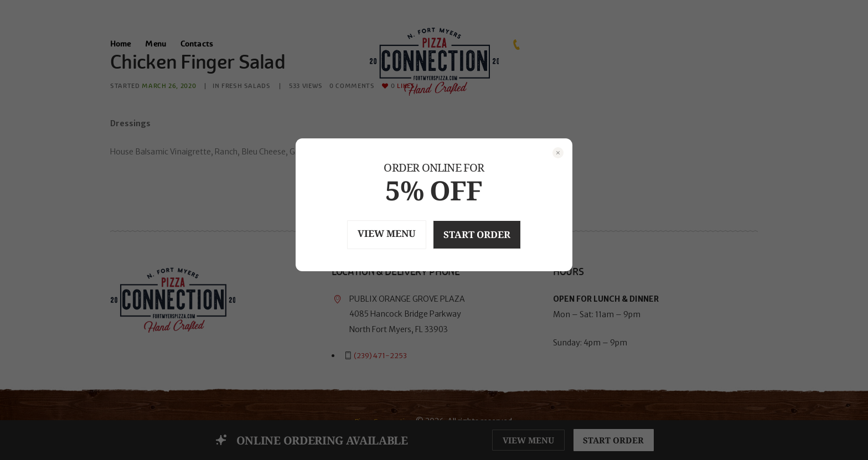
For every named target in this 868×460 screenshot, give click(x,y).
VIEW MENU (380, 234)
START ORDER (484, 234)
